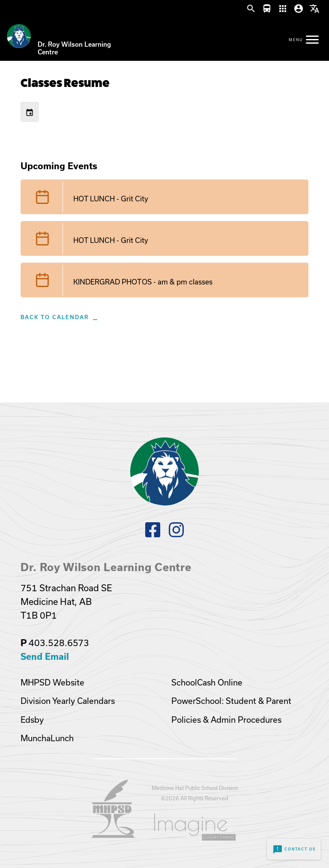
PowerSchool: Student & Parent (231, 701)
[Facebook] (153, 534)
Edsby (32, 720)
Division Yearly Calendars (68, 701)
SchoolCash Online (207, 682)
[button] (251, 9)
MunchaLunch (47, 738)
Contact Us (294, 850)
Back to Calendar (55, 317)
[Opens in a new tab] (114, 835)
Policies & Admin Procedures (226, 720)
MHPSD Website (52, 682)
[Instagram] (176, 534)
